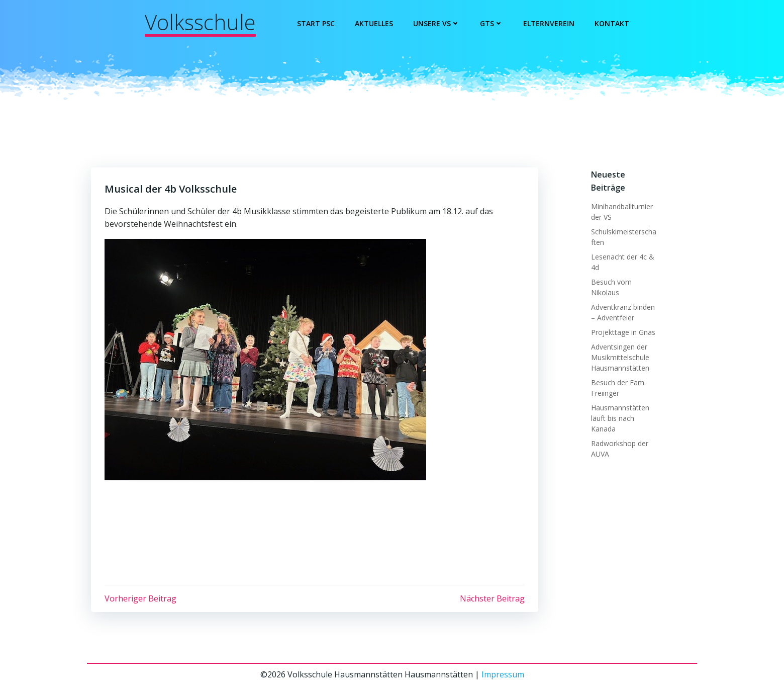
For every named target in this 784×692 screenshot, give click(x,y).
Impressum (503, 677)
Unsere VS (437, 23)
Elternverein (549, 23)
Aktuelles (374, 23)
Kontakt (612, 23)
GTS (492, 23)
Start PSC (316, 23)
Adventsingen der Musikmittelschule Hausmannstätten (619, 356)
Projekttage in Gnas (622, 331)
